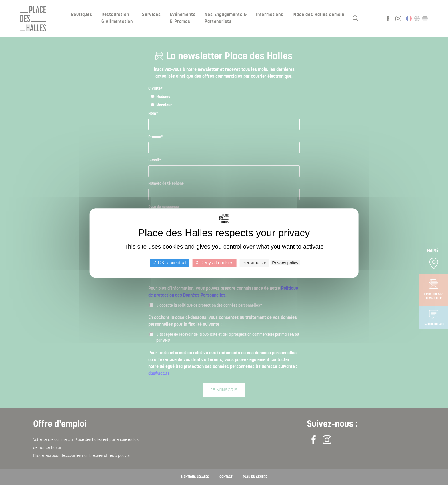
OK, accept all (170, 263)
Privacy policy (285, 263)
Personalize (254, 263)
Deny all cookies (214, 263)
